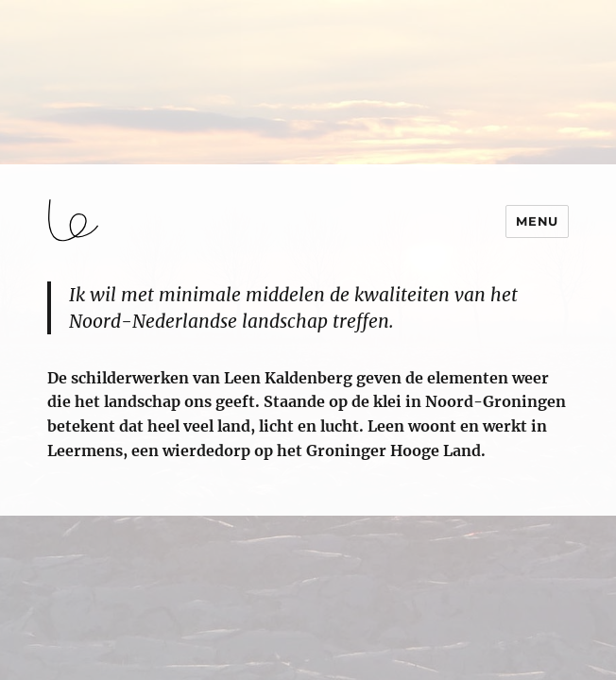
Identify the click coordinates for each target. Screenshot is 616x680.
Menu (537, 221)
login (31, 507)
